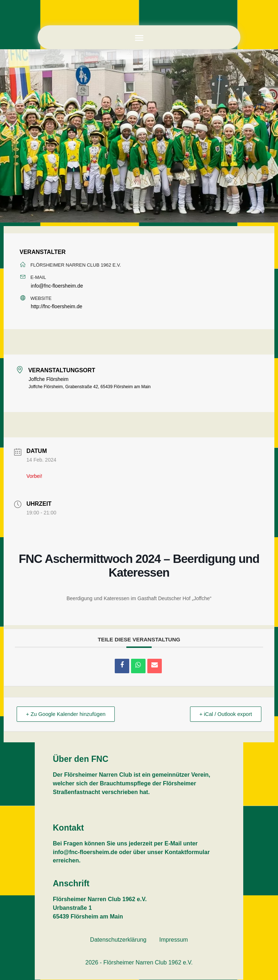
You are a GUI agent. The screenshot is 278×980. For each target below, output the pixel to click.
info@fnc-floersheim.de (57, 286)
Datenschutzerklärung (118, 940)
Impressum (174, 940)
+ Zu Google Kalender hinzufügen (68, 714)
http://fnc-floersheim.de (56, 306)
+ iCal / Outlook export (224, 714)
